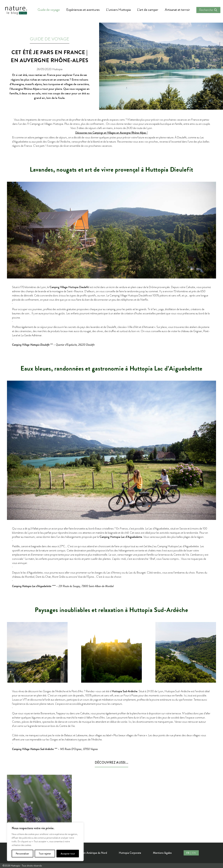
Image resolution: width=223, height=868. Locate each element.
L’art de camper (148, 10)
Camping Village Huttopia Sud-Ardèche (33, 749)
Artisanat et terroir (177, 10)
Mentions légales (162, 853)
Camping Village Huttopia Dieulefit (69, 287)
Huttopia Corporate (130, 853)
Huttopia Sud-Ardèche (125, 691)
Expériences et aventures (83, 10)
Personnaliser (22, 854)
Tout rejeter (45, 854)
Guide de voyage (49, 10)
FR (188, 853)
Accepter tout (68, 854)
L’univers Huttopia (118, 10)
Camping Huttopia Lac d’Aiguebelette (121, 537)
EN (194, 853)
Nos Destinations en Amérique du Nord (85, 853)
